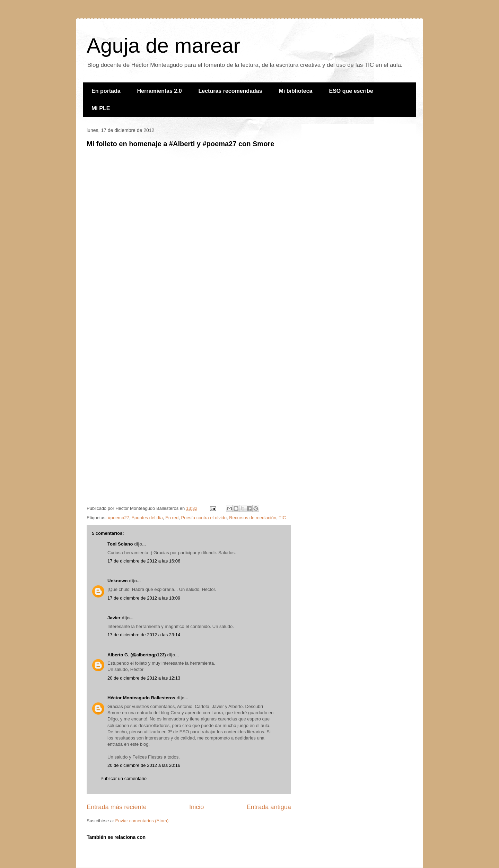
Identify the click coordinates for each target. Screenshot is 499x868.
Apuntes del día (147, 518)
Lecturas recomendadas (230, 91)
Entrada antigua (269, 807)
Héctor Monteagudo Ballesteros (141, 698)
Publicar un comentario (124, 778)
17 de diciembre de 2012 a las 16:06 (144, 561)
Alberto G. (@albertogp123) (137, 655)
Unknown (118, 581)
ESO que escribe (351, 91)
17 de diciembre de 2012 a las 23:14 (144, 635)
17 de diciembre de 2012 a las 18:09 (144, 598)
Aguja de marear (164, 46)
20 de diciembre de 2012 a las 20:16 (144, 765)
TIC (282, 518)
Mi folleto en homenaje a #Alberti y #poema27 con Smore (180, 144)
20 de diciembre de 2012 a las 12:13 (144, 678)
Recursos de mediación (253, 518)
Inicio (196, 807)
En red (172, 518)
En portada (106, 91)
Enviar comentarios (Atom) (142, 821)
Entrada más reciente (117, 807)
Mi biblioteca (296, 91)
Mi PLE (101, 108)
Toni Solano (120, 544)
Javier (114, 618)
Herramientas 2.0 (160, 91)
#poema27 (118, 518)
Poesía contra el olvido (204, 518)
